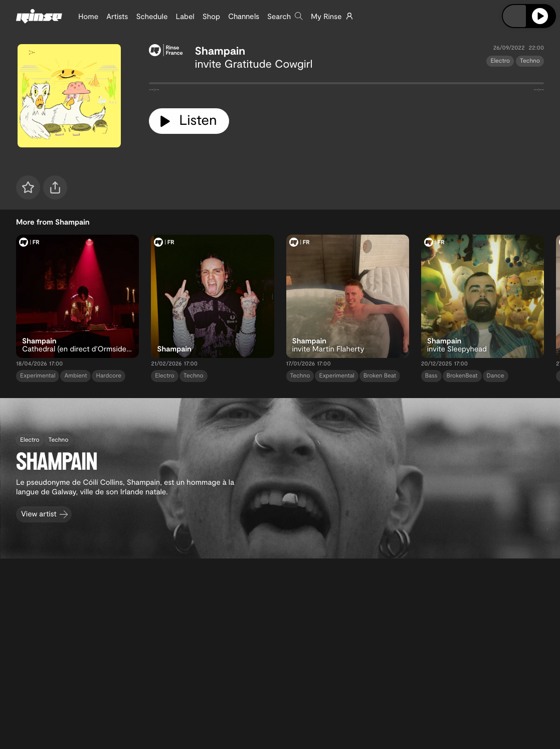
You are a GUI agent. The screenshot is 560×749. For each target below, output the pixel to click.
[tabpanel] (346, 85)
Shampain (220, 51)
